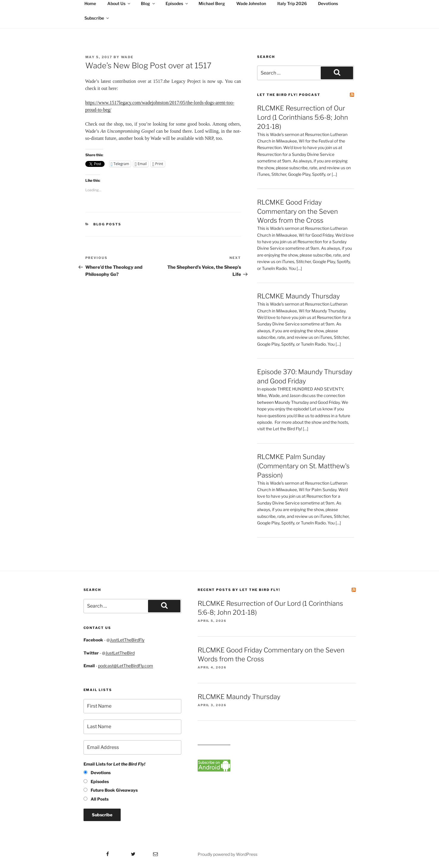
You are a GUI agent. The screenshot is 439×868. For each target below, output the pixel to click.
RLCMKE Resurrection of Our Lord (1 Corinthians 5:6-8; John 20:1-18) (303, 117)
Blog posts (107, 224)
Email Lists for (114, 764)
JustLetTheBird (120, 653)
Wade (127, 57)
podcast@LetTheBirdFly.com (126, 666)
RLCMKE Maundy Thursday (298, 296)
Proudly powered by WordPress (228, 854)
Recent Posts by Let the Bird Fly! (239, 590)
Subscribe (97, 18)
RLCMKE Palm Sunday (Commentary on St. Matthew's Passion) (303, 466)
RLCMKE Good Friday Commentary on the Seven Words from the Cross (298, 211)
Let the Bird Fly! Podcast (289, 95)
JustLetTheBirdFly (127, 640)
